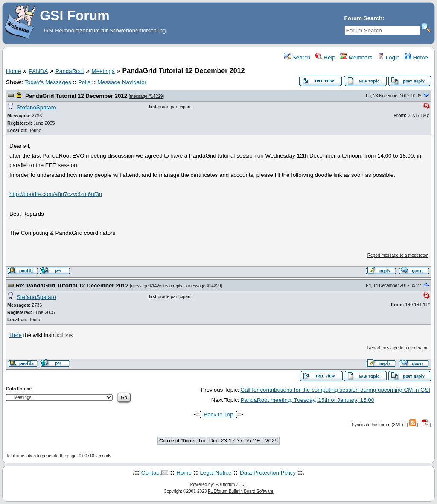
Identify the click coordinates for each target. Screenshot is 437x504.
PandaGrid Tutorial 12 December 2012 (76, 96)
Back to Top (218, 415)
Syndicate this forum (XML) (377, 425)
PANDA (38, 71)
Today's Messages (48, 82)
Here (16, 335)
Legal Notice (216, 473)
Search (297, 57)
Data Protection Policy (268, 473)
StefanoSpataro (36, 107)
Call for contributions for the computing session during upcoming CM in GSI (335, 390)
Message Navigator (122, 82)
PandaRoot (70, 71)
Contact (151, 473)
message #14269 (147, 286)
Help (325, 57)
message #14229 (147, 96)
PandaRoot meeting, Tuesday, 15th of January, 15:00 (308, 400)
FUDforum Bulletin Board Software (240, 491)
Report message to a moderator (398, 255)
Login (388, 57)
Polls (84, 82)
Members (356, 57)
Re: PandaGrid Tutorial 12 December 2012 (72, 286)
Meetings (103, 71)
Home (416, 57)
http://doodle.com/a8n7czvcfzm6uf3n (56, 194)
